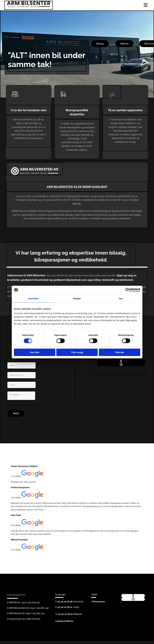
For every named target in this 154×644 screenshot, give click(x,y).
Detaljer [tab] (77, 298)
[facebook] (121, 361)
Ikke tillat (35, 352)
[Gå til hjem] (29, 6)
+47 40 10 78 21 (65, 614)
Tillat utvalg (77, 352)
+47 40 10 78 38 (65, 602)
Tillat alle (119, 352)
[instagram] (121, 364)
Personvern (99, 602)
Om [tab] (121, 298)
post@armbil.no (65, 621)
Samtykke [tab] (33, 298)
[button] (100, 44)
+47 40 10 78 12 (65, 607)
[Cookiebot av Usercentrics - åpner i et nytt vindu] (128, 290)
